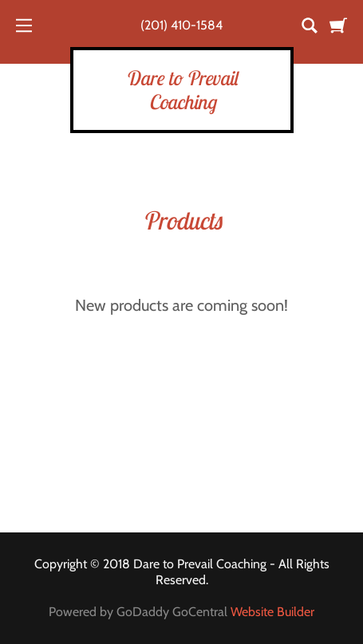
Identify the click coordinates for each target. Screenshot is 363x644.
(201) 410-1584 (181, 25)
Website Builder (272, 612)
